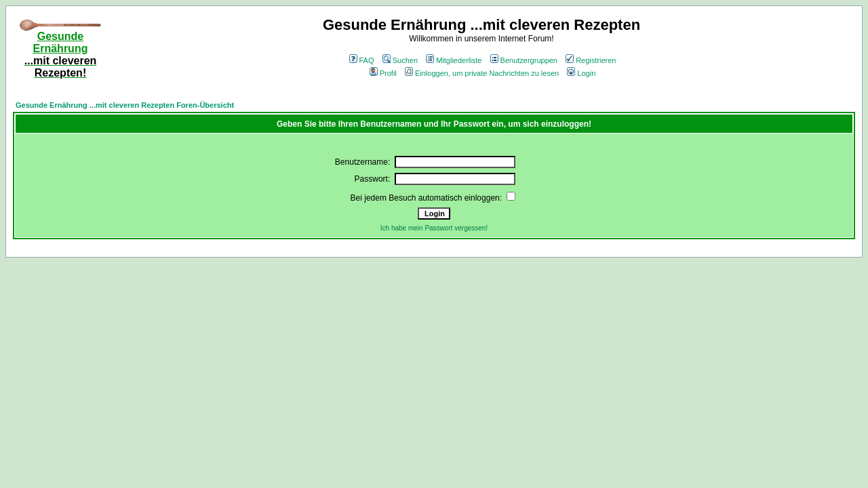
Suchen (400, 60)
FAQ (362, 60)
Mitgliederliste (454, 60)
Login (581, 73)
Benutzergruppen (524, 60)
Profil (383, 73)
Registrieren (591, 60)
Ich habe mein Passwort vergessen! (434, 228)
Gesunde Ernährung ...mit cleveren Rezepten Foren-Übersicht (125, 105)
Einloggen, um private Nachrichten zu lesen (482, 73)
